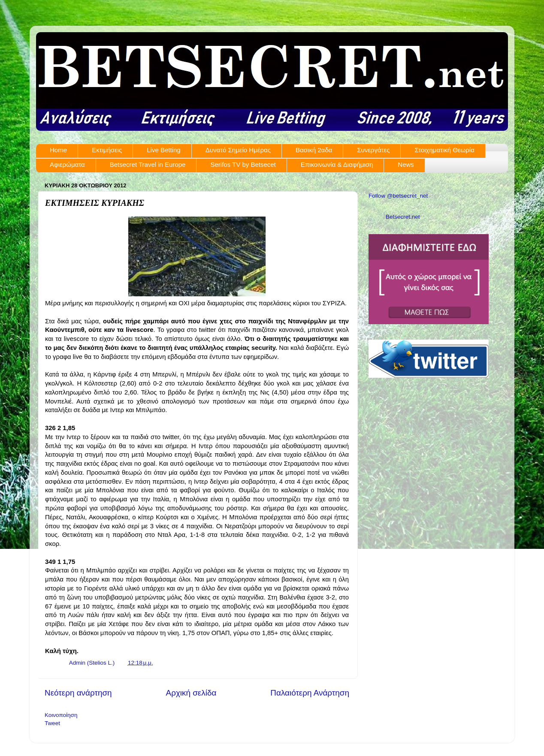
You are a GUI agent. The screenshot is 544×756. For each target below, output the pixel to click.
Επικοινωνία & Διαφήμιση (337, 164)
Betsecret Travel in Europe (148, 164)
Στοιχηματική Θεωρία (444, 150)
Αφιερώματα (67, 164)
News (406, 164)
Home (58, 150)
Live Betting (163, 150)
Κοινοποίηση (61, 715)
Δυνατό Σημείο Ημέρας (238, 150)
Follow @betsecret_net (398, 196)
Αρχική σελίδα (191, 693)
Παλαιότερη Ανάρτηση (310, 693)
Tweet (52, 723)
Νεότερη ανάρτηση (78, 693)
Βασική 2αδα (314, 150)
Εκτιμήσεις (107, 150)
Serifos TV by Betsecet (243, 164)
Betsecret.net (403, 217)
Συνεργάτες (373, 150)
